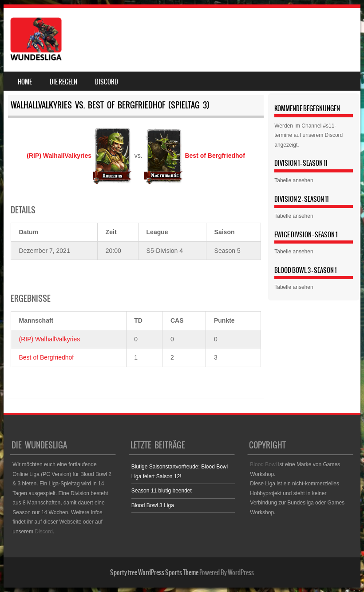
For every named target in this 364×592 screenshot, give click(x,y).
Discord (107, 82)
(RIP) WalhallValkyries (50, 339)
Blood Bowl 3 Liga (153, 505)
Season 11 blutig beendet (162, 491)
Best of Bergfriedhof (47, 357)
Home (25, 82)
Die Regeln (63, 82)
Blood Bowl (263, 464)
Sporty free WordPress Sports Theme (154, 572)
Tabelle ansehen (294, 180)
